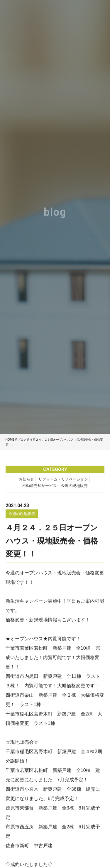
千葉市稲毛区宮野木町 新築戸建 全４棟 (50, 753)
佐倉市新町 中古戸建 (29, 847)
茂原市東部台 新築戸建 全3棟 (40, 809)
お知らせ (26, 480)
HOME (10, 440)
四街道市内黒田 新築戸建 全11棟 (43, 677)
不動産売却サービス (39, 487)
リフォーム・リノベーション (63, 480)
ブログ (22, 440)
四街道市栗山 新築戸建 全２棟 (41, 696)
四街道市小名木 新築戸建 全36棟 (43, 790)
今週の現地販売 (74, 487)
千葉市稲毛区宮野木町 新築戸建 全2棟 (49, 715)
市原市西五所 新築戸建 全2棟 (40, 828)
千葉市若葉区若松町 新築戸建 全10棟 (48, 649)
